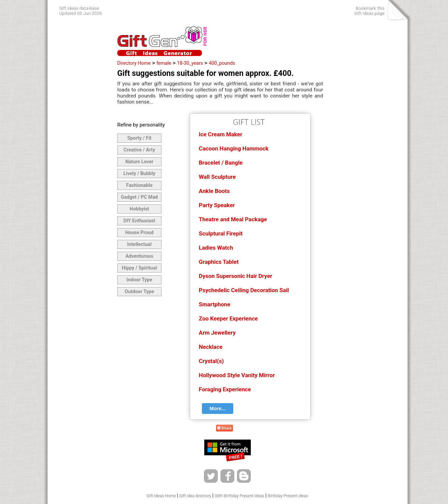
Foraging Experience (225, 389)
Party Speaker (217, 205)
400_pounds (222, 63)
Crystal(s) (211, 361)
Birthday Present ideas (288, 496)
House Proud (139, 233)
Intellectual (139, 244)
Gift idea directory (195, 496)
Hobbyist (139, 209)
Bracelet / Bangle (221, 163)
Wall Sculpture (217, 177)
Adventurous (139, 256)
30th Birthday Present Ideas (240, 496)
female (164, 63)
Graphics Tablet (219, 262)
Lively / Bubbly (139, 174)
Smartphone (215, 304)
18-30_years (190, 63)
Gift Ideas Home (161, 496)
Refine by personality (141, 125)
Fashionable (139, 185)
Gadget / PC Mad (139, 197)
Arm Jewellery (217, 333)
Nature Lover (139, 162)
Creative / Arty (140, 150)
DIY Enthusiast (139, 221)
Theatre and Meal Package (233, 219)
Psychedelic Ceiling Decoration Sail (244, 290)
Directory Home (134, 63)
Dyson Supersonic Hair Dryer (236, 276)
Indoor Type (139, 280)
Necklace (211, 347)
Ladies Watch (216, 248)
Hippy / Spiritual (139, 268)
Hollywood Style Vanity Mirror (237, 375)
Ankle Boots (214, 191)
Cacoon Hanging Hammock (234, 148)
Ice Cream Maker (221, 134)
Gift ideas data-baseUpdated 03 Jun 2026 (81, 11)
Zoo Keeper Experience (228, 318)
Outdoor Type (139, 292)
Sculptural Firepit (221, 233)
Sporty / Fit (139, 138)
